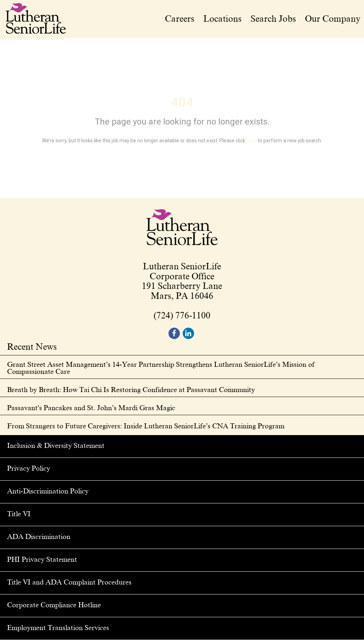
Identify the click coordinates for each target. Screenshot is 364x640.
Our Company (333, 19)
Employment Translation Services (58, 628)
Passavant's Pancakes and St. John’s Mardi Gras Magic (91, 408)
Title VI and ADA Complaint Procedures (69, 582)
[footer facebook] (174, 333)
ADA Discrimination (39, 536)
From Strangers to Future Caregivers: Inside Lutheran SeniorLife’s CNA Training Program (146, 426)
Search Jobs (273, 19)
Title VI (19, 514)
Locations (223, 19)
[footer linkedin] (188, 333)
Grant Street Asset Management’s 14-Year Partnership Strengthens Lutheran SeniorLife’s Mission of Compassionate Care (161, 368)
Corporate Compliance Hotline (54, 605)
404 (182, 102)
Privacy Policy (29, 468)
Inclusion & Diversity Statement (56, 445)
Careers (180, 19)
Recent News (32, 347)
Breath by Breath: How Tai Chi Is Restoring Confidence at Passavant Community (131, 390)
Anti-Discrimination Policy (48, 491)
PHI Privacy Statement (42, 559)
